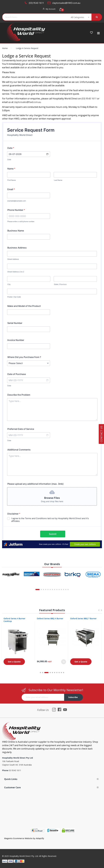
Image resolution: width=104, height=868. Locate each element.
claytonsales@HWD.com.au (66, 3)
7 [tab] (57, 673)
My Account (51, 9)
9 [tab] (61, 673)
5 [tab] (52, 673)
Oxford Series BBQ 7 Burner (84, 618)
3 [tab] (48, 673)
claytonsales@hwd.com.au (27, 102)
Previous (99, 611)
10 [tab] (64, 673)
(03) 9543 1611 (36, 3)
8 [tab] (59, 673)
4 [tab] (50, 673)
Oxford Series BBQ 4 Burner (51, 618)
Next (101, 611)
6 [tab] (55, 673)
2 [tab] (44, 673)
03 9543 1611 (15, 770)
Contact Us (101, 434)
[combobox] (33, 17)
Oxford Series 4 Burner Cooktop (15, 620)
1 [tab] (40, 673)
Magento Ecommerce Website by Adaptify (24, 838)
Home (5, 48)
